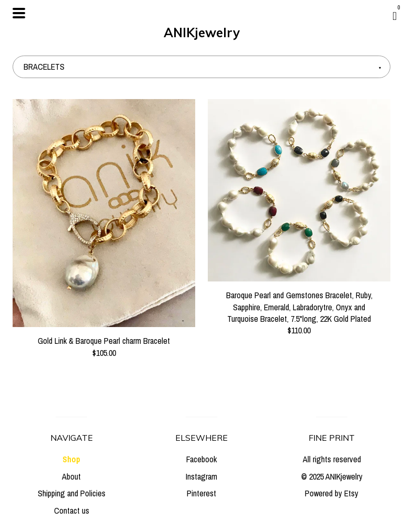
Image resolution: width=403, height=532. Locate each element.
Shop (71, 459)
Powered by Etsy (332, 493)
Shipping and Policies (72, 493)
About (71, 476)
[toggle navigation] (19, 13)
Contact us (72, 511)
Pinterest (201, 493)
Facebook (201, 459)
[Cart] (395, 16)
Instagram (201, 476)
